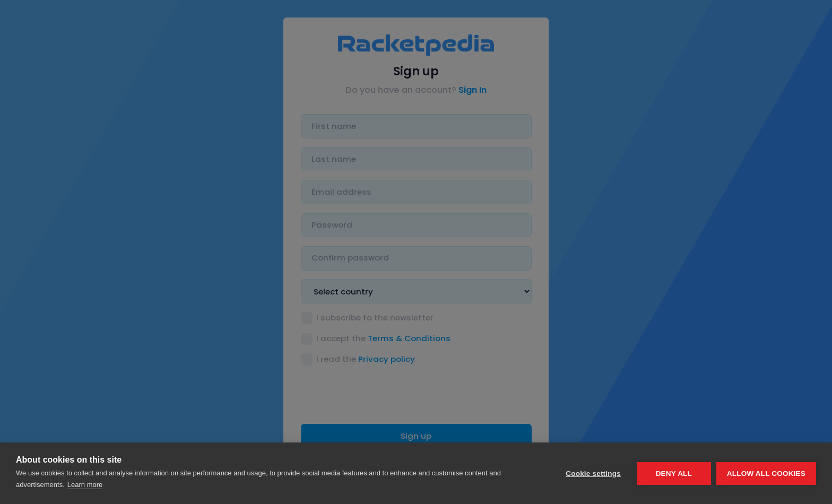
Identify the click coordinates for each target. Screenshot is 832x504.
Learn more (85, 485)
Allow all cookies (766, 473)
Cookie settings (593, 473)
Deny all (674, 473)
